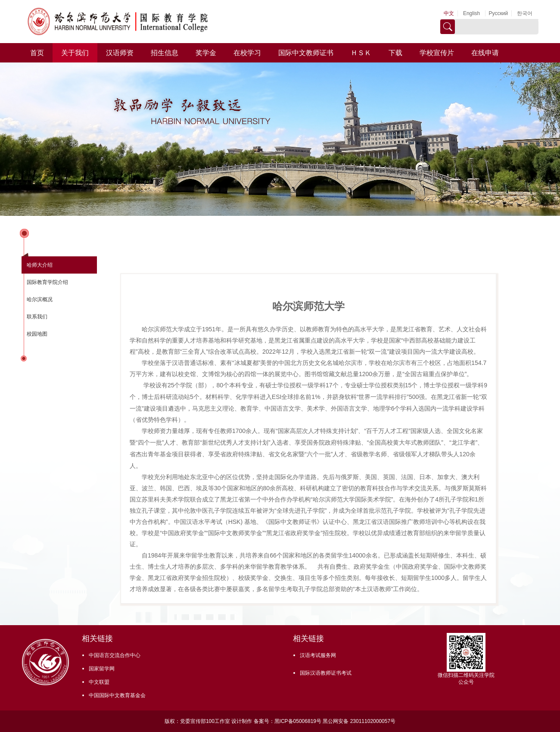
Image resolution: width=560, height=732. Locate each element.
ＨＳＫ (361, 53)
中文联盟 (99, 682)
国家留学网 (102, 669)
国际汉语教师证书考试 (326, 673)
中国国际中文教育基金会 (117, 695)
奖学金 (206, 53)
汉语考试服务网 (318, 655)
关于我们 (75, 53)
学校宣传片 (437, 53)
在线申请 (485, 53)
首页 (37, 53)
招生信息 (165, 53)
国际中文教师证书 (306, 53)
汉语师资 (120, 53)
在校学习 (247, 53)
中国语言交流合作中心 (115, 655)
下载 (395, 53)
